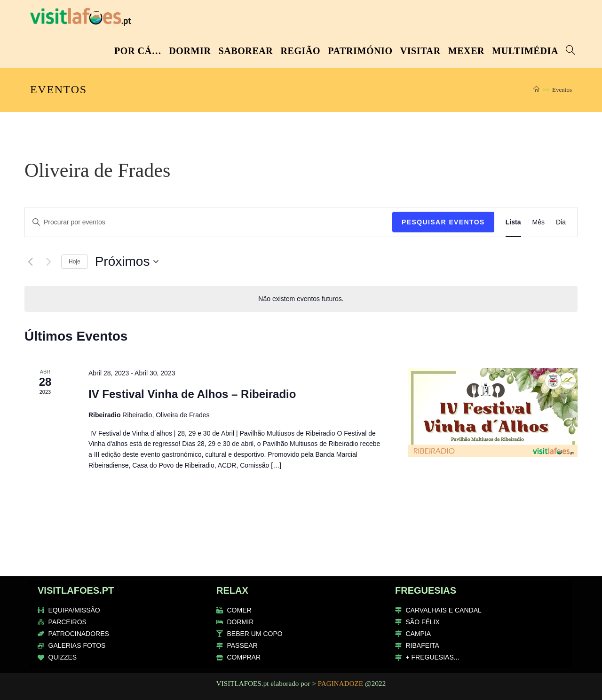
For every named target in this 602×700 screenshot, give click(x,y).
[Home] (536, 90)
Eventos (562, 90)
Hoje (75, 262)
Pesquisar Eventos (443, 222)
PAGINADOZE (341, 684)
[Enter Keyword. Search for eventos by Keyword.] (209, 222)
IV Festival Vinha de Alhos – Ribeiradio (192, 394)
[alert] (301, 299)
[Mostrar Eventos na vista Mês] (539, 222)
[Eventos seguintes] (48, 262)
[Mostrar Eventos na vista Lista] (513, 222)
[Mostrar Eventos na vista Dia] (561, 222)
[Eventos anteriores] (30, 262)
